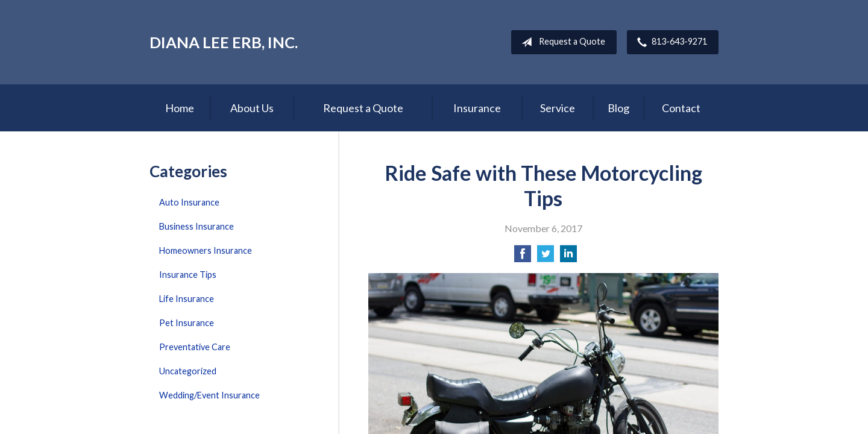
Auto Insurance (189, 202)
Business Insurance (197, 226)
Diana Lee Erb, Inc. (224, 42)
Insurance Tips (188, 275)
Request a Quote (561, 42)
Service (558, 108)
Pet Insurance (187, 323)
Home (180, 108)
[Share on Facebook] (523, 257)
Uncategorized (188, 371)
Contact (681, 108)
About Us (252, 108)
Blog (618, 108)
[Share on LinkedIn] (568, 257)
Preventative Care (195, 347)
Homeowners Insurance (206, 250)
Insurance (477, 108)
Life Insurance (187, 299)
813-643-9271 (670, 42)
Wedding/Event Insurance (209, 395)
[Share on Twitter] (546, 257)
